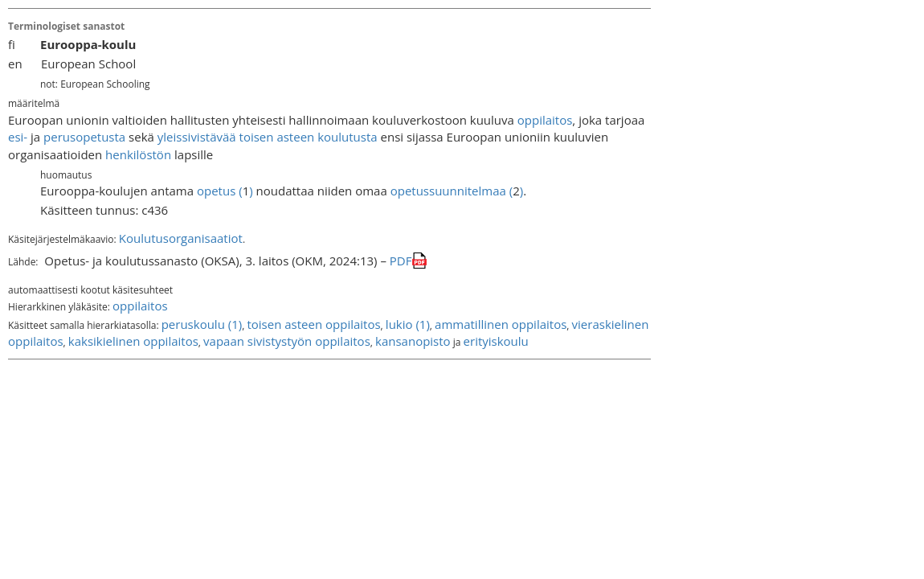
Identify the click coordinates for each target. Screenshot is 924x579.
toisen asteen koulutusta (309, 137)
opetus (216, 191)
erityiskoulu (496, 341)
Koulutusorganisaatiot (181, 238)
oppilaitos (545, 120)
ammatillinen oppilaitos (501, 324)
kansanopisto (413, 341)
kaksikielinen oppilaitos (133, 341)
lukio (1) (408, 324)
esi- (18, 137)
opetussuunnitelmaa (448, 191)
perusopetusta (84, 137)
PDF (401, 261)
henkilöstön (138, 154)
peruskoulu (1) (202, 324)
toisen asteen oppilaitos (313, 324)
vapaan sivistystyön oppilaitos (287, 341)
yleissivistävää (197, 137)
